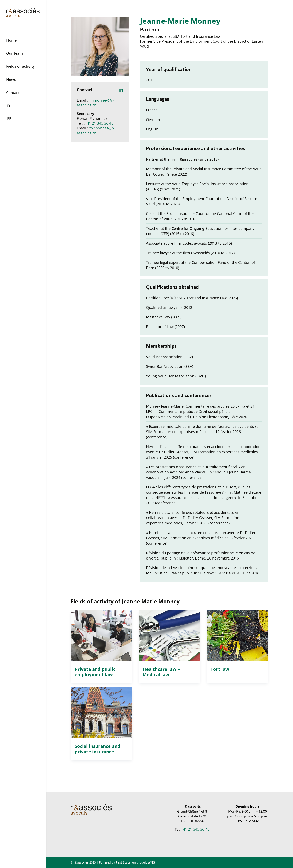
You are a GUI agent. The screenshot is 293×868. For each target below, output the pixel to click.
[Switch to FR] (27, 119)
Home (11, 40)
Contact (13, 93)
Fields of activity (20, 66)
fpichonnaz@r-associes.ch (95, 130)
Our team (14, 53)
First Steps (123, 862)
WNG (151, 862)
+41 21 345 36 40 (99, 123)
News (11, 79)
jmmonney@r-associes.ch (95, 103)
